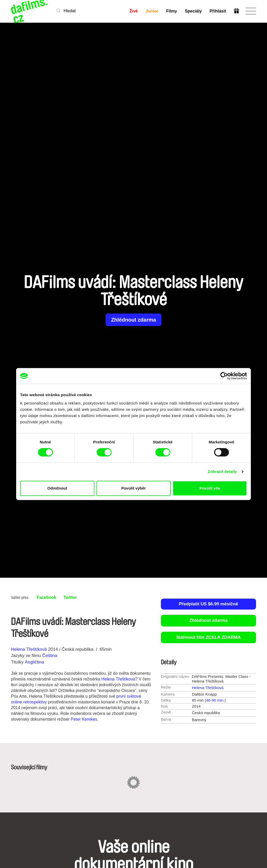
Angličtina (34, 662)
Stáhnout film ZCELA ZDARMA (209, 637)
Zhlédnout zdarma (133, 320)
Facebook (47, 597)
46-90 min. (215, 700)
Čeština (50, 656)
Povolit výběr (133, 488)
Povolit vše (210, 488)
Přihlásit (218, 11)
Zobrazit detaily (222, 471)
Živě (133, 11)
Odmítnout (57, 488)
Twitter (70, 597)
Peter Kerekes (84, 719)
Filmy (172, 11)
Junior (152, 11)
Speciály (193, 11)
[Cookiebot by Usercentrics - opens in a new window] (224, 376)
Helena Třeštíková (29, 649)
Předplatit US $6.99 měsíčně (208, 604)
